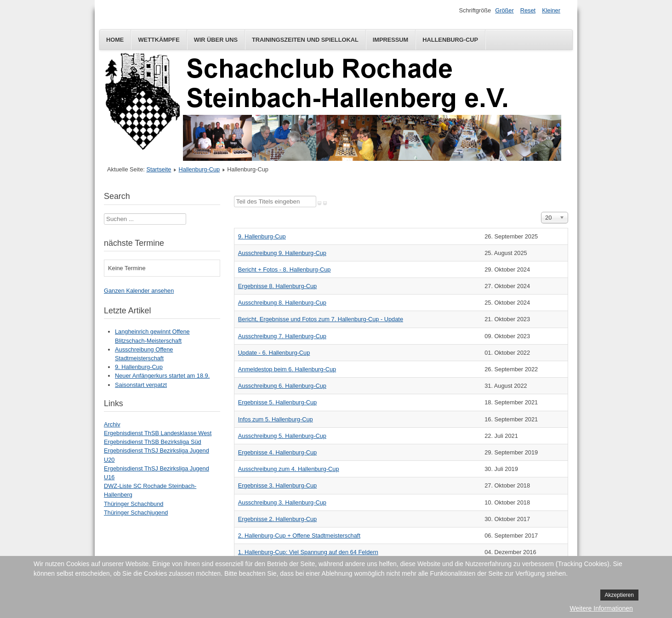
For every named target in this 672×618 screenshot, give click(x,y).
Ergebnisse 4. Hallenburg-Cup (277, 452)
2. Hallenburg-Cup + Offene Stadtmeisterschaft (299, 536)
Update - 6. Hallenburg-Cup (274, 353)
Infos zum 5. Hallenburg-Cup (276, 419)
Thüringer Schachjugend (136, 513)
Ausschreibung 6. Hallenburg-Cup (282, 386)
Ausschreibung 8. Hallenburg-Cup (282, 303)
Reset (528, 10)
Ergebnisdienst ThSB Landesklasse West (158, 433)
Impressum (391, 40)
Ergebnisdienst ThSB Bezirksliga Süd (153, 442)
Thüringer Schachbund (134, 504)
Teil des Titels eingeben (234, 196)
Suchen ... (104, 213)
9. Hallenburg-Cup (262, 236)
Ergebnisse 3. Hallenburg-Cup (277, 485)
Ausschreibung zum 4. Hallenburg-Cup (289, 469)
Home (115, 40)
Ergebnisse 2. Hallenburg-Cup (277, 519)
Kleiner (551, 10)
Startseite (159, 169)
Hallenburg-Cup (450, 40)
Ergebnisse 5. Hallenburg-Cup (277, 402)
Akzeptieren (619, 595)
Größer (504, 10)
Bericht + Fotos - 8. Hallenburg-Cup (285, 269)
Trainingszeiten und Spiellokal (305, 40)
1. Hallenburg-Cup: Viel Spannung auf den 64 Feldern (308, 552)
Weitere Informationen (601, 608)
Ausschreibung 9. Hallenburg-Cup (282, 253)
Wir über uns (216, 40)
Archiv (112, 424)
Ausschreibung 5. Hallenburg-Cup (282, 436)
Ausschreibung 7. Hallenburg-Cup (282, 336)
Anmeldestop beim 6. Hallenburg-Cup (287, 369)
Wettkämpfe (159, 40)
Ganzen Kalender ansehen (139, 291)
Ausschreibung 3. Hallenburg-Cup (282, 502)
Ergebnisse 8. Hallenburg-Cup (277, 286)
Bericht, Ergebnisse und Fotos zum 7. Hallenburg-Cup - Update (321, 319)
